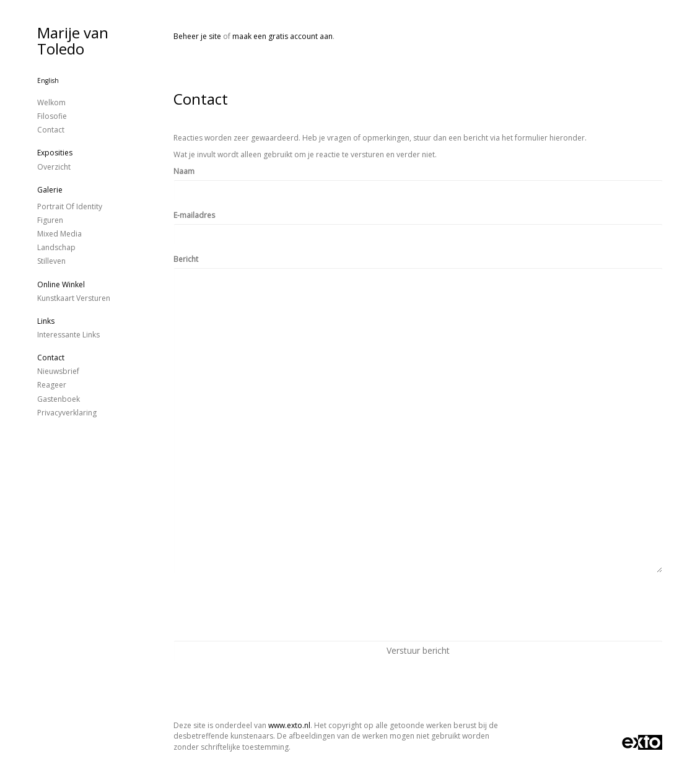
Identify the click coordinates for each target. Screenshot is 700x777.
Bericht (186, 259)
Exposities (55, 153)
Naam (184, 171)
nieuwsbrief (58, 371)
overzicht (54, 167)
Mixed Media (59, 234)
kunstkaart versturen (74, 298)
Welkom (51, 102)
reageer (52, 385)
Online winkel (61, 284)
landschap (56, 247)
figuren (50, 220)
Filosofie (52, 116)
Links (46, 321)
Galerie (50, 190)
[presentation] (268, 607)
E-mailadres (194, 215)
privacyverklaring (67, 413)
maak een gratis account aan (282, 36)
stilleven (51, 261)
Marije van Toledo (73, 41)
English (48, 80)
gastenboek (59, 399)
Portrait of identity (70, 206)
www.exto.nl (289, 725)
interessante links (68, 335)
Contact (51, 130)
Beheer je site (197, 36)
